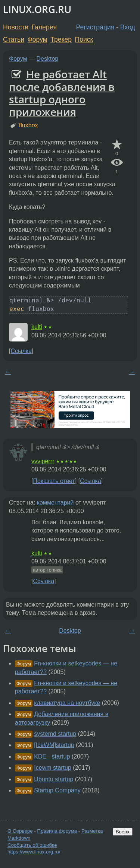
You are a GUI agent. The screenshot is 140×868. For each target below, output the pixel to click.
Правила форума (57, 831)
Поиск (84, 39)
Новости (16, 27)
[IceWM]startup (54, 745)
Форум (37, 39)
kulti (37, 327)
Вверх (123, 832)
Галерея (44, 27)
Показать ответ (54, 481)
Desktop (48, 59)
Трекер (61, 39)
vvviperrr (43, 461)
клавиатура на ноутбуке (67, 703)
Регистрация (95, 27)
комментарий (55, 503)
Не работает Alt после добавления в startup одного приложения (62, 93)
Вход (128, 27)
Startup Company (57, 790)
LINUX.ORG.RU (37, 9)
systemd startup (55, 734)
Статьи (14, 39)
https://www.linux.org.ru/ (34, 852)
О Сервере (20, 831)
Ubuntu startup (54, 779)
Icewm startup (53, 768)
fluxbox (29, 125)
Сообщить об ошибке (32, 845)
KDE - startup (52, 756)
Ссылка (21, 351)
